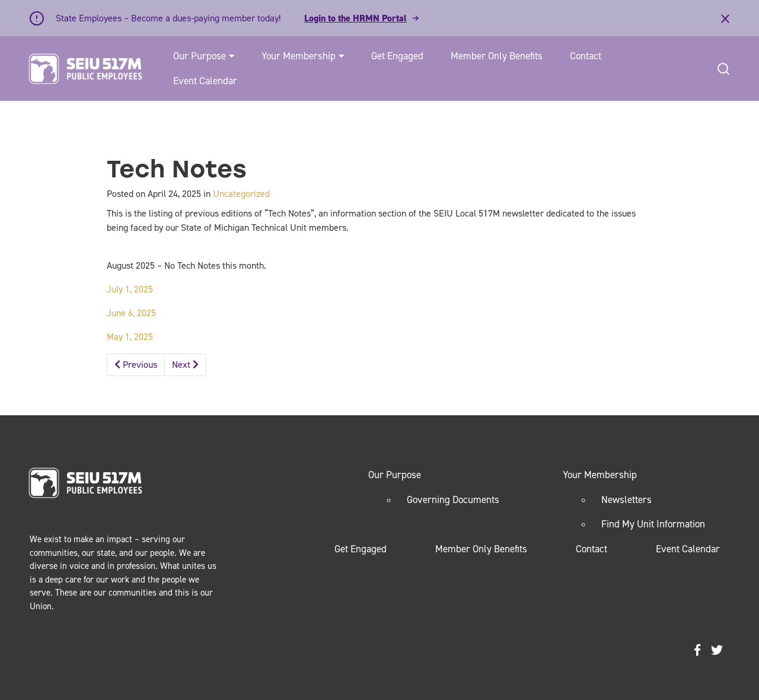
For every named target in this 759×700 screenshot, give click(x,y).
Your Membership (299, 56)
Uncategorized (241, 194)
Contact (586, 56)
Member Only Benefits (497, 56)
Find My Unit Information (653, 524)
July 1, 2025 (130, 289)
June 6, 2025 (131, 313)
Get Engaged (397, 56)
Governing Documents (453, 499)
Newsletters (626, 499)
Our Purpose (200, 56)
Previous (136, 365)
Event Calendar (205, 81)
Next (185, 365)
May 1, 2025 (130, 337)
